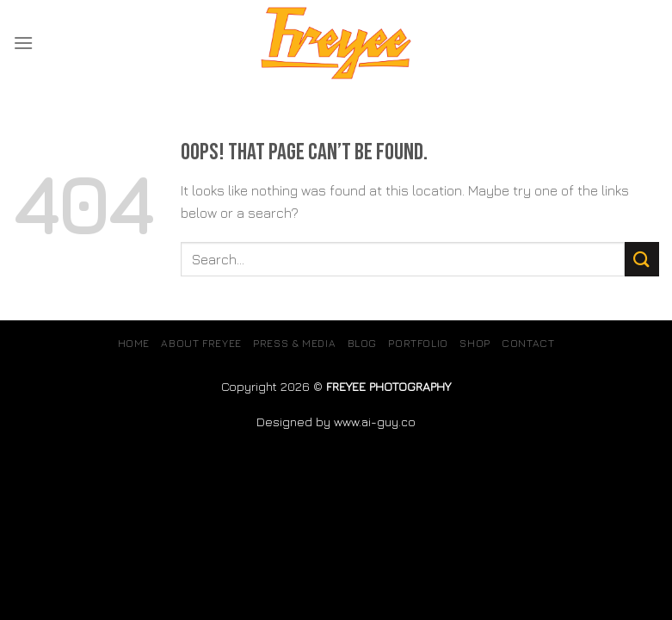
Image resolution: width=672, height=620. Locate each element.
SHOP (475, 343)
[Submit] (642, 259)
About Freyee (201, 343)
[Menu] (23, 43)
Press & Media (294, 343)
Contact (528, 343)
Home (134, 343)
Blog (362, 343)
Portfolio (418, 343)
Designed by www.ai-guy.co (336, 422)
